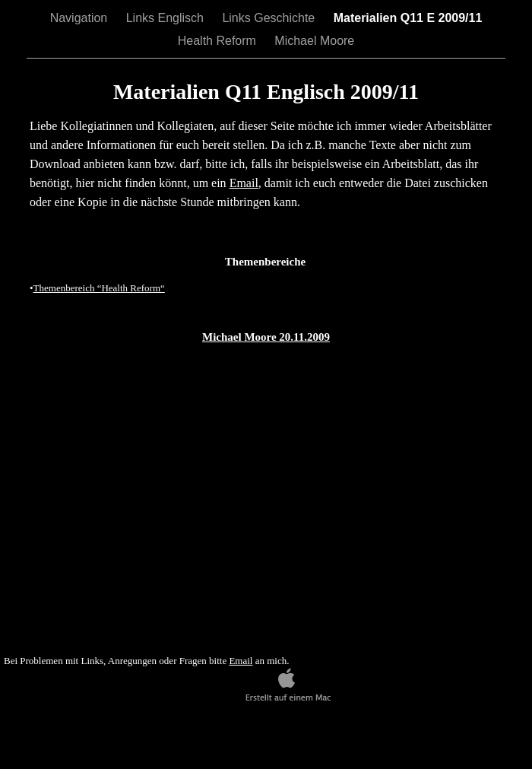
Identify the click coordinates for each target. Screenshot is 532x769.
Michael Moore (314, 41)
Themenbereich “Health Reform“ (99, 288)
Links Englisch (167, 18)
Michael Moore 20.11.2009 (266, 337)
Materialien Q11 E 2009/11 (408, 18)
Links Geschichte (270, 18)
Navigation (81, 18)
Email (244, 183)
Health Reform (219, 41)
